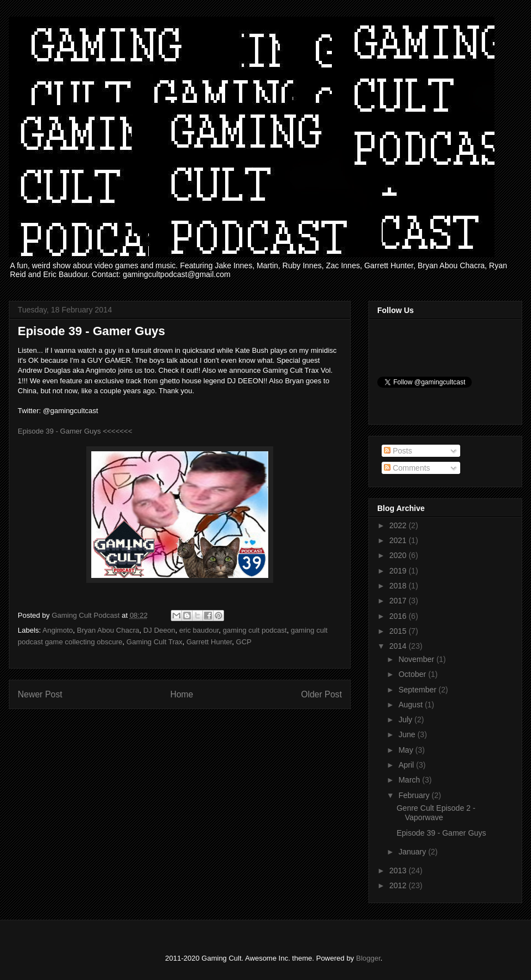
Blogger (368, 958)
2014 (399, 646)
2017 (399, 601)
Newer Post (40, 694)
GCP (244, 642)
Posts (398, 451)
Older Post (321, 694)
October (413, 674)
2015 (399, 631)
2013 (399, 870)
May (407, 750)
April (407, 765)
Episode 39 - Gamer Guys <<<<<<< (75, 431)
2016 (399, 616)
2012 (399, 885)
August (411, 705)
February (415, 795)
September (418, 690)
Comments (407, 468)
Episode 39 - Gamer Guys (441, 833)
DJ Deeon (159, 630)
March (410, 780)
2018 (399, 586)
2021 (399, 540)
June (408, 734)
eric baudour (199, 630)
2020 (399, 555)
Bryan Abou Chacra (108, 630)
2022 (399, 525)
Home (182, 694)
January (413, 852)
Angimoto (58, 630)
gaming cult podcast (255, 630)
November (417, 659)
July (406, 720)
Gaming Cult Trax (155, 642)
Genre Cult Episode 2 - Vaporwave (436, 813)
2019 (399, 571)
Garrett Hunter (209, 642)
